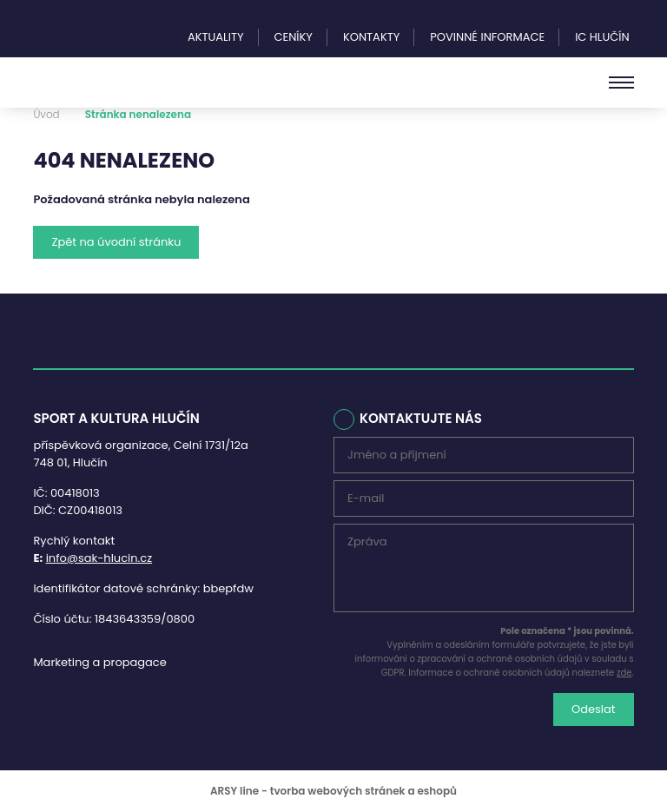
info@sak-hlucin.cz (99, 558)
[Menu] (621, 83)
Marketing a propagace (99, 662)
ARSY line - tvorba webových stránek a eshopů (333, 791)
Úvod (46, 115)
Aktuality (216, 37)
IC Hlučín (602, 37)
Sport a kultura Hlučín (105, 83)
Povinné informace (487, 37)
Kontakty (371, 37)
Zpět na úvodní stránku (116, 242)
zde (624, 673)
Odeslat (594, 709)
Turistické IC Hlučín (364, 8)
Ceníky (294, 37)
